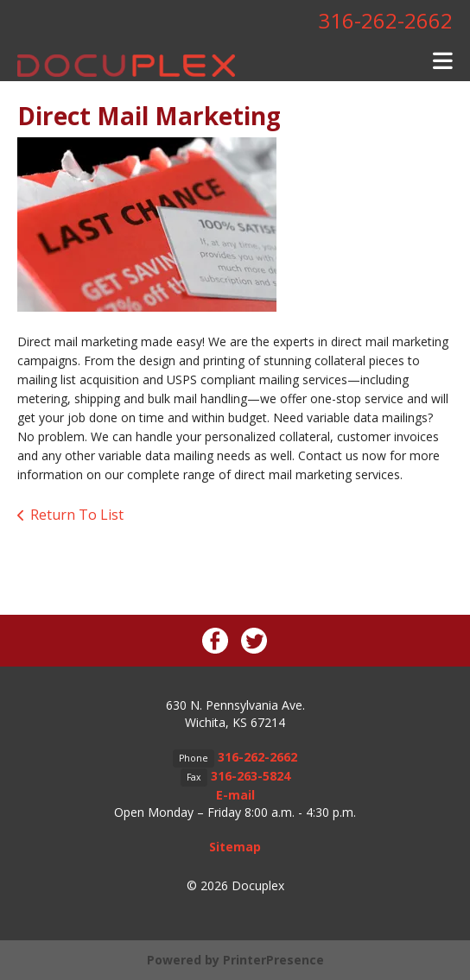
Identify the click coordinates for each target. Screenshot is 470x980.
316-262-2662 (385, 20)
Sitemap (235, 847)
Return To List (77, 515)
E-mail (235, 795)
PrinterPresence (273, 960)
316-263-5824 (251, 776)
